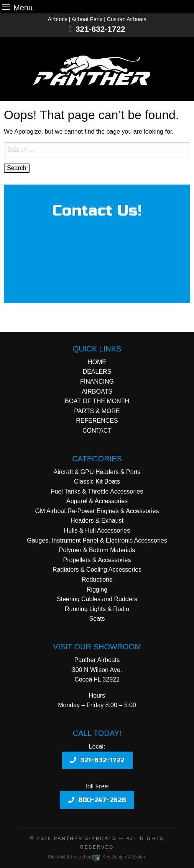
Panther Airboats (85, 839)
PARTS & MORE (97, 411)
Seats (97, 619)
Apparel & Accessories (97, 501)
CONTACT (97, 431)
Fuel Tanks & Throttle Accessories (97, 491)
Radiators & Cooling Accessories (97, 570)
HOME (97, 362)
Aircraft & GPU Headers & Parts (97, 472)
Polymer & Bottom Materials (97, 550)
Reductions (97, 579)
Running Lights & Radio (97, 609)
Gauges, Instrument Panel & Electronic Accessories (97, 540)
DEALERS (97, 372)
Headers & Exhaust (97, 521)
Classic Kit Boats (97, 481)
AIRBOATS (97, 391)
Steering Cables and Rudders (97, 599)
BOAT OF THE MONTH (97, 401)
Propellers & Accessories (97, 560)
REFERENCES (97, 421)
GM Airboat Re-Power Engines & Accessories (97, 511)
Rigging (97, 589)
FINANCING (97, 382)
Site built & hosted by (97, 857)
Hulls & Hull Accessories (97, 530)
